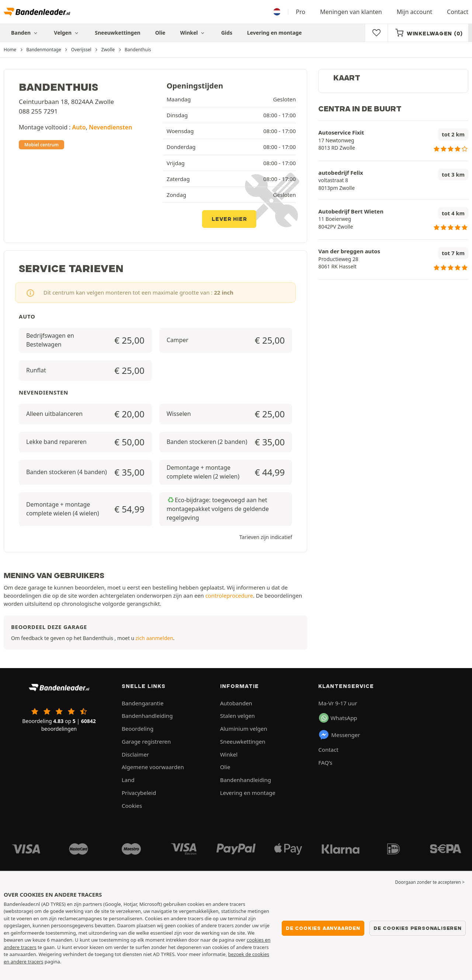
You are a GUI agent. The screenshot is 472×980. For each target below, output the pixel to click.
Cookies (132, 806)
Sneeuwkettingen (117, 33)
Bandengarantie (143, 703)
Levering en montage (275, 33)
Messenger (339, 735)
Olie (160, 33)
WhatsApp (338, 718)
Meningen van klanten (351, 12)
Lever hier (229, 219)
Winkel (193, 33)
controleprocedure (229, 595)
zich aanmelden (155, 638)
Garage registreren (146, 741)
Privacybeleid (139, 793)
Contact (458, 12)
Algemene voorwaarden (153, 767)
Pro (301, 12)
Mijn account (414, 12)
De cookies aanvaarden (323, 928)
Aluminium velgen (244, 729)
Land (128, 780)
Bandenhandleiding (147, 716)
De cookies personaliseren (418, 928)
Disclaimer (135, 754)
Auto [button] (79, 127)
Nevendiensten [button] (110, 127)
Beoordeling (138, 729)
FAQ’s (325, 762)
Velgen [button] (67, 33)
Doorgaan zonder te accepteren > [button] (430, 882)
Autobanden (236, 703)
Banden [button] (25, 33)
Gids (227, 33)
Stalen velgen (237, 716)
